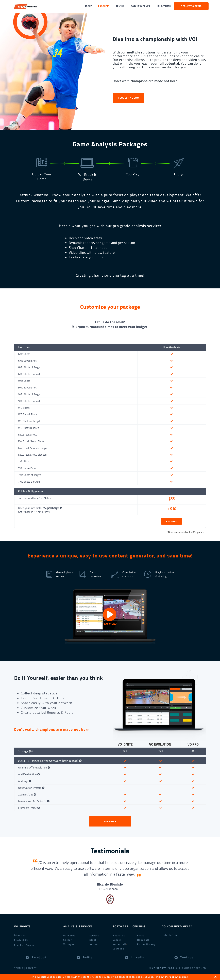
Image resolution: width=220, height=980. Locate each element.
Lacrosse (94, 935)
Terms (19, 968)
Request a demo (191, 6)
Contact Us (21, 940)
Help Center (164, 6)
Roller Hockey (146, 944)
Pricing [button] (120, 6)
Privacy (31, 968)
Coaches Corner (141, 6)
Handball (94, 944)
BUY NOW (172, 521)
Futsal (92, 940)
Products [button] (104, 6)
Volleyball (70, 944)
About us (20, 935)
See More (110, 821)
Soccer (68, 940)
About (88, 6)
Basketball (70, 935)
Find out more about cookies (171, 977)
